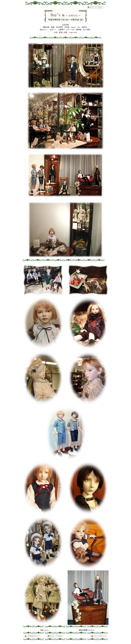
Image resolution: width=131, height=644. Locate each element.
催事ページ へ (44, 630)
